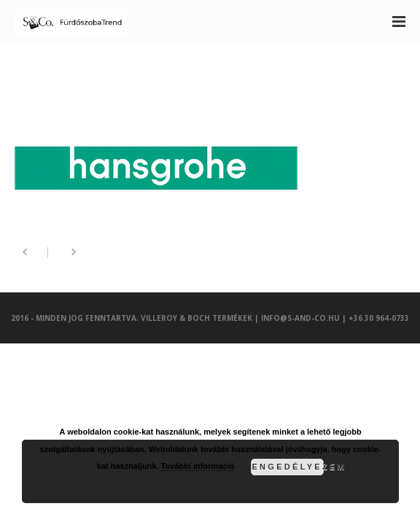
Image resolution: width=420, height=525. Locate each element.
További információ (198, 466)
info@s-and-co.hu (300, 318)
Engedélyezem (288, 467)
